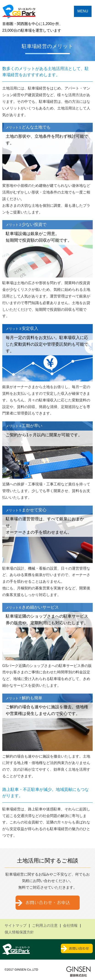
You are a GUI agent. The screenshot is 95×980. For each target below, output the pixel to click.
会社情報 (70, 925)
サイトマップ (16, 925)
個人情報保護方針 (19, 932)
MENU (83, 11)
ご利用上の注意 (45, 925)
